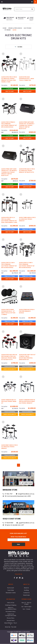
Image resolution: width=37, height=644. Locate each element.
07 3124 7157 (8, 494)
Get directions (26, 483)
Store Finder (26, 595)
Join (18, 544)
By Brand (8, 30)
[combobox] (22, 9)
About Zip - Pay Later (11, 627)
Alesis (14, 30)
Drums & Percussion (15, 28)
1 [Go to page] (18, 465)
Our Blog (26, 590)
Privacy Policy (11, 618)
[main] (18, 259)
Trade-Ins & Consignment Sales (11, 615)
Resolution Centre (11, 593)
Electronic (28, 28)
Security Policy (11, 620)
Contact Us (26, 593)
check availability (10, 369)
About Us (26, 588)
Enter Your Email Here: (18, 537)
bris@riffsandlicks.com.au (25, 494)
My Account (11, 588)
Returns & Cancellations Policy (11, 608)
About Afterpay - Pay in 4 (11, 624)
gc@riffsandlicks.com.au (25, 523)
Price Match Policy (11, 612)
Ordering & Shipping (11, 605)
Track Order (11, 590)
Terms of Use (11, 603)
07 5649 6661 (8, 523)
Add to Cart (10, 91)
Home (5, 28)
